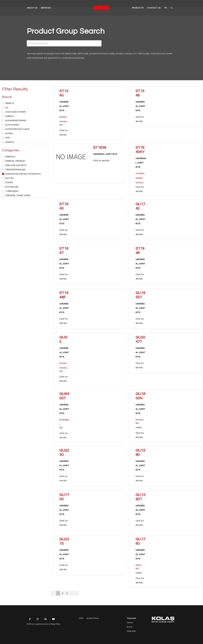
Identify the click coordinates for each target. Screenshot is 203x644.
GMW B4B (131, 631)
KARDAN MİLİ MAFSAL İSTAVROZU (23, 174)
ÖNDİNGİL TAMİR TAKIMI (18, 195)
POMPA (9, 183)
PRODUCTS (140, 9)
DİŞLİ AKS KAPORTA (16, 165)
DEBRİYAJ (10, 157)
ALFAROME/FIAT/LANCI (17, 129)
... (72, 593)
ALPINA (9, 133)
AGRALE (10, 116)
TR (166, 9)
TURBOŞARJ (12, 191)
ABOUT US (32, 9)
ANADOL (10, 142)
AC (7, 108)
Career (130, 622)
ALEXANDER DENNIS (16, 120)
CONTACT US (155, 9)
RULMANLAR (12, 187)
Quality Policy (93, 618)
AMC (8, 138)
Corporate (131, 618)
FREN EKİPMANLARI (15, 170)
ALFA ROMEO (12, 125)
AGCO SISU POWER (15, 112)
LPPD (81, 618)
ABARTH (10, 103)
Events (130, 627)
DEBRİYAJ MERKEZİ (15, 161)
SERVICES (45, 9)
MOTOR (9, 178)
